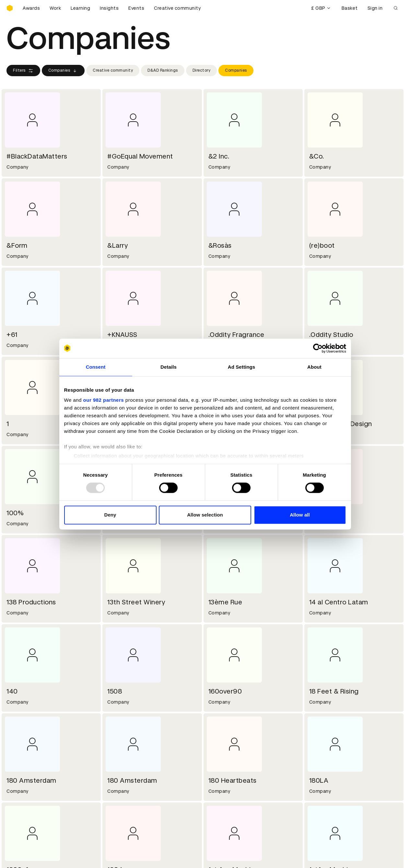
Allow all (300, 515)
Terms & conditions (130, 793)
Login (215, 793)
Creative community (177, 8)
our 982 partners (104, 400)
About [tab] (314, 367)
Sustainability (22, 762)
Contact (219, 747)
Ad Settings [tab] (241, 367)
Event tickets (22, 816)
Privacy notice (124, 809)
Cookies (117, 801)
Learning (80, 8)
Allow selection (205, 515)
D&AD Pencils (22, 793)
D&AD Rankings (163, 70)
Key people (19, 755)
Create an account (231, 801)
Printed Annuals (25, 801)
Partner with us (125, 755)
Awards (31, 8)
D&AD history (22, 747)
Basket (350, 8)
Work (55, 8)
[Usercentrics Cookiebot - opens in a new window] (318, 348)
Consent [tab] (96, 367)
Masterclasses (24, 809)
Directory (202, 70)
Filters (23, 71)
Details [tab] (169, 367)
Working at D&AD (127, 747)
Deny (110, 515)
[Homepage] (10, 8)
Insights (109, 8)
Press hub (221, 755)
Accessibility (123, 816)
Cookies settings (35, 856)
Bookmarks (222, 809)
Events (136, 8)
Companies (63, 71)
